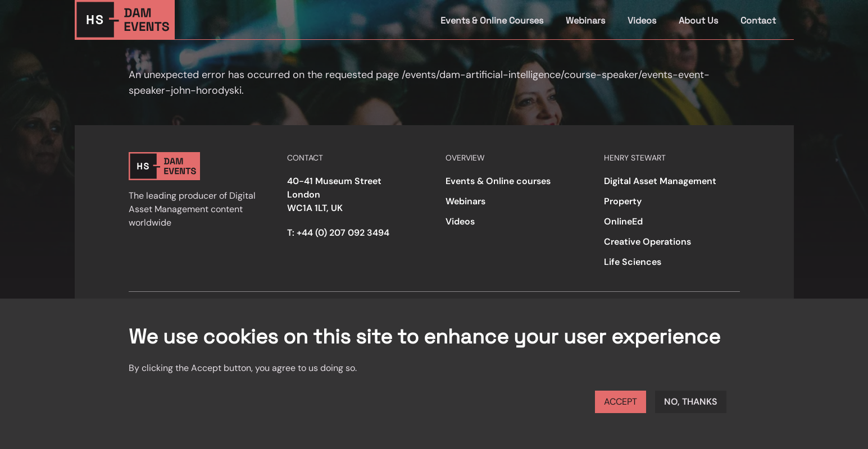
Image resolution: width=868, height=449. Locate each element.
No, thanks (691, 402)
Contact (758, 20)
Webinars (585, 20)
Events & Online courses (498, 181)
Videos (642, 20)
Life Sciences (633, 262)
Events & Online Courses (492, 20)
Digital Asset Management (660, 181)
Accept (621, 402)
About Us (698, 20)
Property (623, 201)
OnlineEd (623, 221)
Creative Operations (647, 242)
